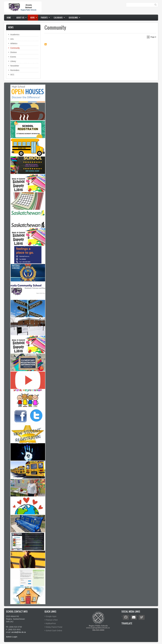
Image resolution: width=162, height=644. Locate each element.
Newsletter (15, 66)
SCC (12, 75)
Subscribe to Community (46, 44)
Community (15, 48)
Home (9, 18)
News (33, 18)
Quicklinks (73, 18)
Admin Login (12, 637)
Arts (12, 39)
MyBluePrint (51, 623)
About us (20, 18)
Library (13, 61)
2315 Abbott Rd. (13, 616)
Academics (15, 35)
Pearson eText (52, 620)
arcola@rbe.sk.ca (19, 632)
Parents (44, 18)
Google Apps (51, 616)
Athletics (14, 43)
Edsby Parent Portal (54, 627)
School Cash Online (54, 631)
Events (13, 57)
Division (14, 52)
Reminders (15, 70)
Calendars (58, 18)
